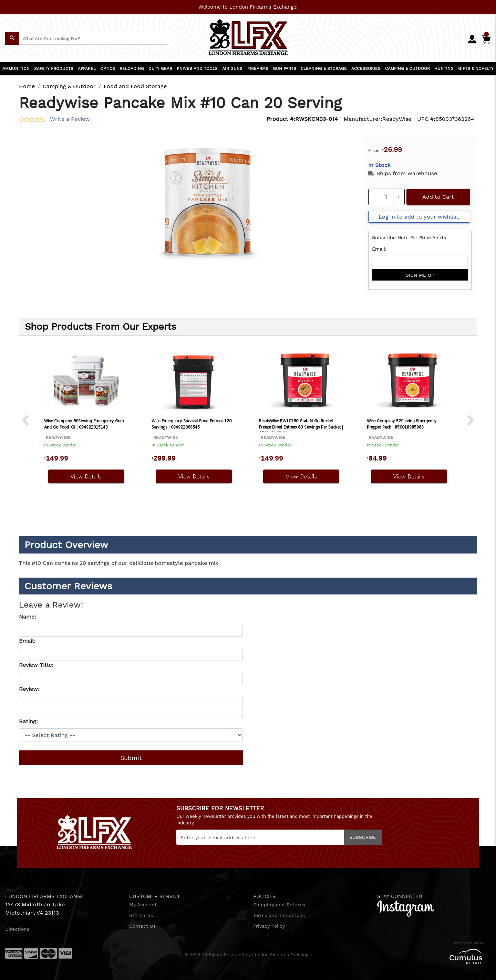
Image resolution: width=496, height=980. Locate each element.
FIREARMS (258, 69)
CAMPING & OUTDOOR (407, 69)
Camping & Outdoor (69, 86)
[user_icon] (472, 39)
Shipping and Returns (279, 905)
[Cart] (486, 38)
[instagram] (406, 908)
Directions (17, 929)
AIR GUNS (232, 69)
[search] (12, 38)
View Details (86, 476)
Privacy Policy (269, 926)
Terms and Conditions (279, 915)
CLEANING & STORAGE (324, 69)
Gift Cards (141, 915)
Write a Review (70, 119)
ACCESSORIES (366, 69)
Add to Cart (438, 197)
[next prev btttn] (25, 421)
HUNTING (444, 69)
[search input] (86, 38)
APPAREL (87, 69)
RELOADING (132, 69)
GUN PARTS (285, 69)
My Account (143, 905)
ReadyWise (397, 119)
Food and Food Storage (135, 86)
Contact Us (142, 926)
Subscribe (363, 837)
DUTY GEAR (160, 69)
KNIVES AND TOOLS (197, 69)
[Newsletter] (279, 837)
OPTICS (108, 69)
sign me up (420, 275)
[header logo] (248, 35)
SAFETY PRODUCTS (54, 69)
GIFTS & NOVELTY (476, 69)
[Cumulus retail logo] (410, 956)
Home (27, 86)
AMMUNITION (16, 69)
